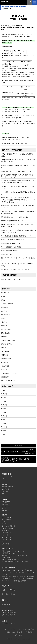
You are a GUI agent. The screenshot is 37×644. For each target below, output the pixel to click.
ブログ (4, 478)
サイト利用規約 (29, 632)
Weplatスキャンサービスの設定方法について (15, 240)
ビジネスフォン (6, 539)
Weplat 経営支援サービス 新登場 (11, 247)
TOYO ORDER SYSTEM (9, 613)
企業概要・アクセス (8, 487)
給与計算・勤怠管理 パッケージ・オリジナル (15, 562)
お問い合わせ (19, 635)
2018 (2, 412)
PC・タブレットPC (7, 528)
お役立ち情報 (5, 366)
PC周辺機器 (5, 530)
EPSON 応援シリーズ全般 (9, 373)
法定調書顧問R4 (6, 359)
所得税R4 (4, 370)
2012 (2, 434)
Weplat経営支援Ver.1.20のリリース (12, 243)
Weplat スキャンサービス (9, 254)
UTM (3, 522)
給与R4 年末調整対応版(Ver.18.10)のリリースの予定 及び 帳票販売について (18, 451)
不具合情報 (4, 362)
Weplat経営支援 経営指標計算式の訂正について (16, 236)
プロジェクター (6, 533)
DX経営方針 (5, 489)
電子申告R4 (5, 307)
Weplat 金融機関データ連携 (9, 251)
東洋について (6, 504)
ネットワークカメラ (8, 537)
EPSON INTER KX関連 (8, 340)
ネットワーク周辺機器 (8, 526)
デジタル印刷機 (6, 519)
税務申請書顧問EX (7, 344)
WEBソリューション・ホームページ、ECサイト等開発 (18, 576)
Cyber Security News (8, 594)
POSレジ (4, 542)
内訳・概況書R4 (6, 329)
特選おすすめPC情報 (8, 590)
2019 (2, 409)
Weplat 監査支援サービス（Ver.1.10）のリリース (16, 171)
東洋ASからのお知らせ (8, 381)
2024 (2, 390)
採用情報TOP (6, 502)
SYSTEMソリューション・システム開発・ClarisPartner (18, 579)
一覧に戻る (19, 446)
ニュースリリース (7, 476)
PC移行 (3, 296)
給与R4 (3, 318)
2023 (2, 394)
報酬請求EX (5, 355)
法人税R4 (4, 311)
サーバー (4, 524)
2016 (2, 420)
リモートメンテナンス (8, 623)
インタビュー (6, 506)
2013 (2, 431)
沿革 (3, 494)
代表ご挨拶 (5, 491)
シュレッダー (6, 535)
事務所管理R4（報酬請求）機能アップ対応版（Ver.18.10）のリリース (18, 459)
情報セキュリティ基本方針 (14, 632)
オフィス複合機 (6, 517)
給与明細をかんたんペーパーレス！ (12, 279)
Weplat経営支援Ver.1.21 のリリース (12, 221)
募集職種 (5, 511)
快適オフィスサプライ (8, 615)
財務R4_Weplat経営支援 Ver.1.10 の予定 (15, 143)
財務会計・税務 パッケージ (10, 559)
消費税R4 (4, 326)
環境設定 (4, 348)
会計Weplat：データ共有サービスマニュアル (15, 269)
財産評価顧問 (5, 377)
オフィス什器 (6, 544)
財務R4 (3, 300)
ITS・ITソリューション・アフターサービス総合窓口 (17, 570)
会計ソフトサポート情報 (19, 17)
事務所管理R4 (5, 315)
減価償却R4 (5, 337)
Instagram (6, 604)
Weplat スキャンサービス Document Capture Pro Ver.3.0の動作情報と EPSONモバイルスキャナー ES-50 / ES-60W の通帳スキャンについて (18, 200)
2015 (2, 423)
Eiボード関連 (5, 351)
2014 (2, 427)
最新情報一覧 (5, 293)
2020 (2, 405)
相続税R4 (4, 322)
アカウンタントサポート (19, 7)
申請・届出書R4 (6, 333)
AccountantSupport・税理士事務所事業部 (14, 581)
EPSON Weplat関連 (7, 304)
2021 (2, 401)
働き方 (4, 509)
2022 (2, 398)
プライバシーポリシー (10, 629)
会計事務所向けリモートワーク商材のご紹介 (15, 217)
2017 (2, 416)
